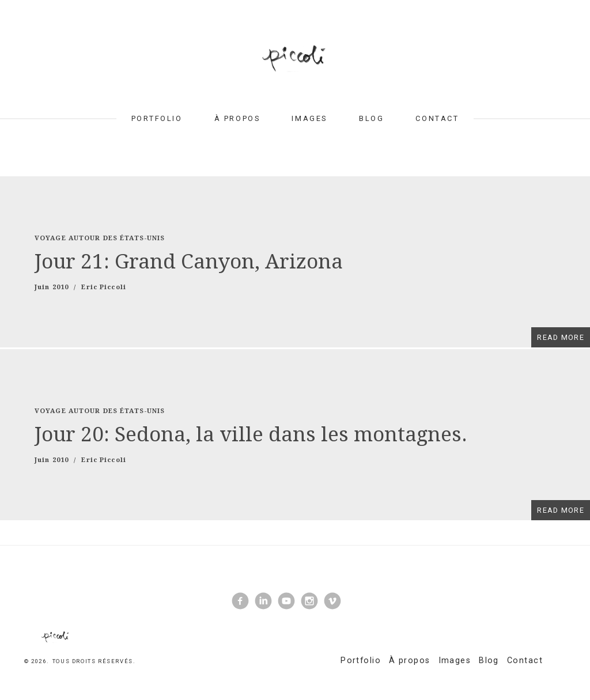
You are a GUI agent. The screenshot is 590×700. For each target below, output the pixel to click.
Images (309, 118)
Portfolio (157, 118)
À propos (237, 118)
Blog (371, 118)
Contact (437, 118)
